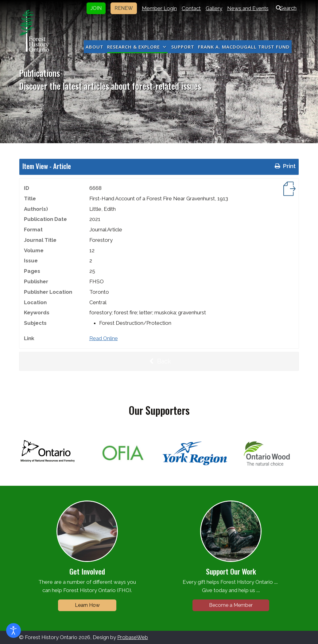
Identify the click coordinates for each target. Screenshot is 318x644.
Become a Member (231, 605)
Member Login (159, 8)
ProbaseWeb (133, 637)
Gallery (214, 8)
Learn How (87, 605)
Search (285, 8)
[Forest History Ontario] (34, 31)
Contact (191, 8)
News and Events (248, 8)
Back (159, 361)
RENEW (124, 8)
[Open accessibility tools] (14, 630)
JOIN (96, 8)
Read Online (104, 338)
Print (285, 166)
